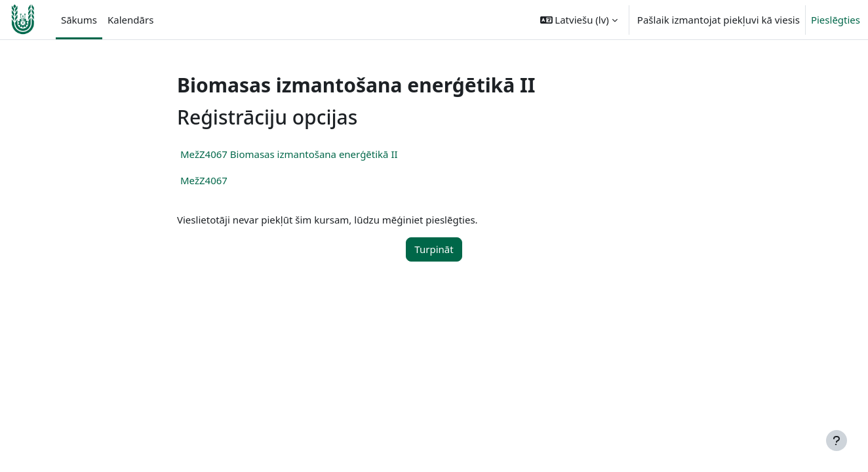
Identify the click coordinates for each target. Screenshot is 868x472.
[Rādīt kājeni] (837, 441)
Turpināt (434, 249)
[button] (579, 20)
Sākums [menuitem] (79, 20)
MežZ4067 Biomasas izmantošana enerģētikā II (289, 154)
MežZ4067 (204, 180)
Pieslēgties (836, 20)
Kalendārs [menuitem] (130, 20)
